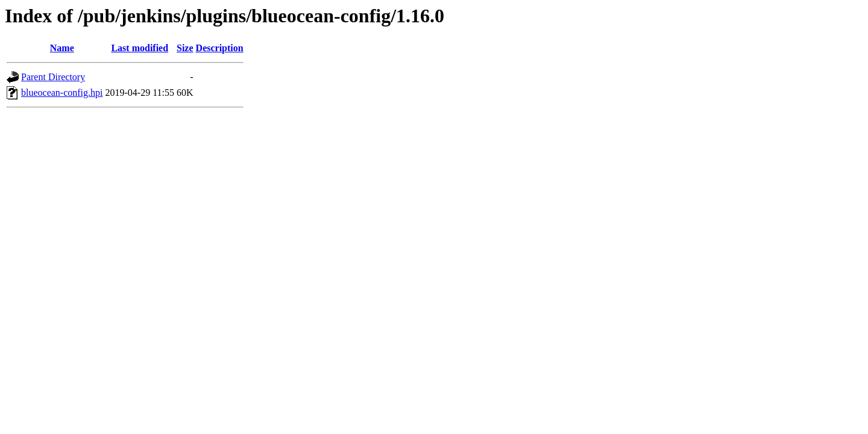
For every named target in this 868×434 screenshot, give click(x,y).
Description (220, 48)
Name (62, 48)
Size (185, 48)
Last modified (140, 48)
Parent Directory (53, 77)
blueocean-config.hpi (62, 93)
